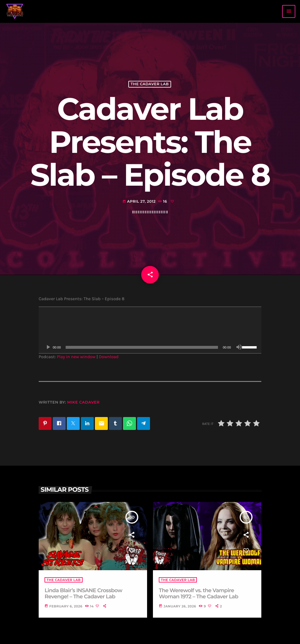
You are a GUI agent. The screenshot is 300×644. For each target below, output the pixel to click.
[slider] (142, 347)
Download (109, 357)
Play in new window (76, 357)
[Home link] (15, 11)
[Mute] (239, 347)
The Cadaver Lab (150, 84)
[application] (150, 330)
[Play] (48, 347)
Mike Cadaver (83, 402)
